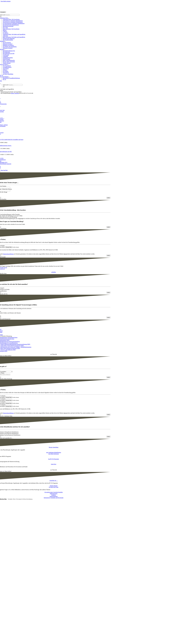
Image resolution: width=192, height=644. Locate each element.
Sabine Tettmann (15, 93)
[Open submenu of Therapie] (5, 50)
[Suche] (4, 86)
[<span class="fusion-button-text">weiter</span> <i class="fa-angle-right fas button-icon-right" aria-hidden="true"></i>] (108, 198)
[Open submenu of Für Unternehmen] (9, 77)
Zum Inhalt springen (6, 1)
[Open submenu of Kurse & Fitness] (8, 65)
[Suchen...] (13, 15)
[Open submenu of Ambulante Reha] (9, 18)
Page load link (4, 170)
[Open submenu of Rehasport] (5, 42)
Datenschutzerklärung (8, 255)
